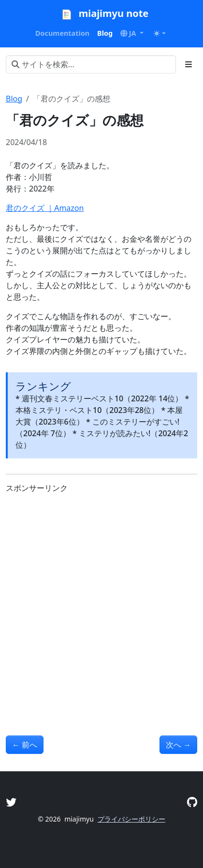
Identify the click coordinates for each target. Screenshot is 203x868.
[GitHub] (192, 802)
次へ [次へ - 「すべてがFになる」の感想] (178, 745)
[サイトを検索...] (91, 64)
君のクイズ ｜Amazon (45, 208)
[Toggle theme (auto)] (159, 33)
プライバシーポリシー (131, 819)
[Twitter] (11, 802)
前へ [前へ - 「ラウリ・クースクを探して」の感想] (25, 745)
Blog (14, 99)
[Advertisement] (101, 603)
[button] (132, 33)
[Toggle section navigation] (188, 64)
